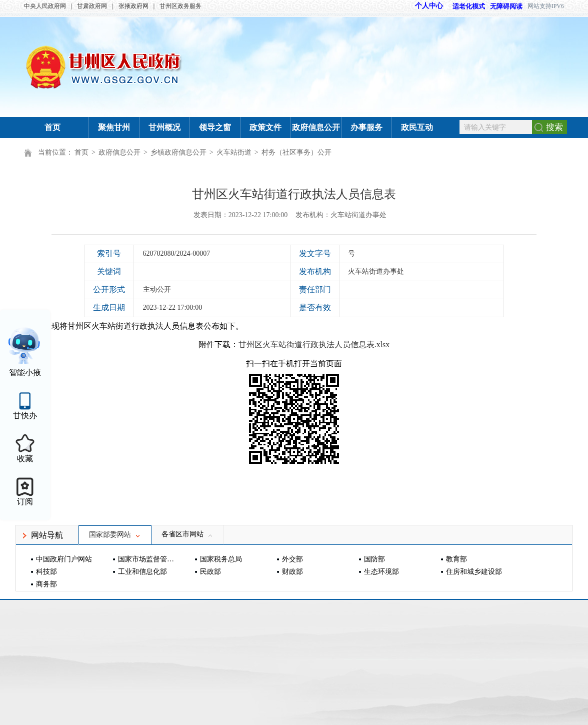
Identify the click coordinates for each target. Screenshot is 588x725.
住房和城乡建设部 (474, 572)
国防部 (374, 559)
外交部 (292, 559)
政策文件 (265, 127)
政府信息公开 (316, 127)
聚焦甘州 (114, 127)
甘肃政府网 (92, 6)
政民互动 (417, 127)
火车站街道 (234, 152)
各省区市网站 (187, 534)
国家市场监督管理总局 (147, 559)
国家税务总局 (221, 559)
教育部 (456, 559)
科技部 (46, 572)
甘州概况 (164, 127)
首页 (52, 127)
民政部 (210, 572)
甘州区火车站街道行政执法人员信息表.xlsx (314, 344)
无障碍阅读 (506, 6)
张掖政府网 (133, 6)
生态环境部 (381, 572)
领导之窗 (215, 127)
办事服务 (366, 127)
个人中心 (429, 6)
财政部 (292, 572)
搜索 (554, 127)
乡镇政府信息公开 (178, 152)
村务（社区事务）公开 (296, 152)
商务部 (46, 584)
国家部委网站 (115, 535)
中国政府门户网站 (64, 559)
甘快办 (25, 416)
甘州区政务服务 (180, 6)
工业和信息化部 (142, 572)
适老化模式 (464, 6)
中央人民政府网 (45, 6)
